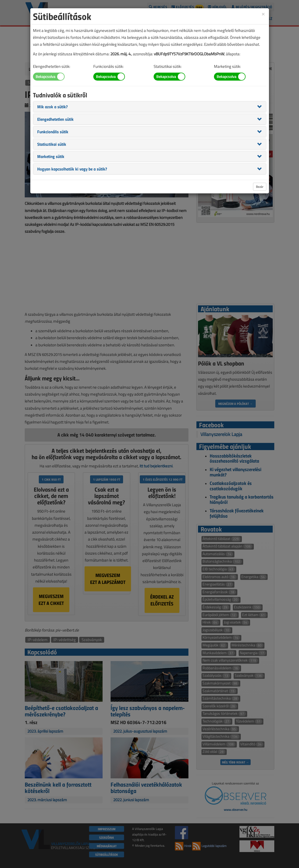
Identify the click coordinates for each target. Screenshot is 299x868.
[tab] (150, 107)
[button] (52, 106)
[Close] (263, 14)
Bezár (260, 187)
